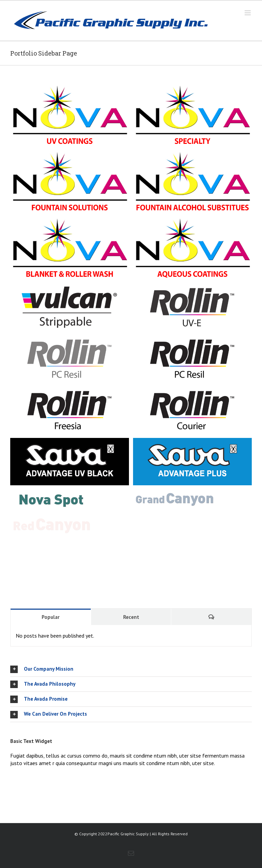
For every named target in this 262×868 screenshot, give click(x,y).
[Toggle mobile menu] (248, 13)
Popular (50, 617)
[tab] (131, 669)
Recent (131, 617)
